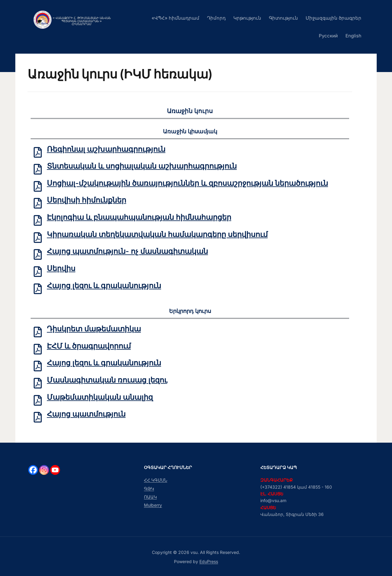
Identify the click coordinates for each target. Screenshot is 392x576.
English (353, 36)
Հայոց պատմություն (86, 414)
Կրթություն (247, 18)
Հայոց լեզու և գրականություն (104, 286)
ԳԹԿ (149, 488)
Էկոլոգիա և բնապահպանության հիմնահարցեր (139, 217)
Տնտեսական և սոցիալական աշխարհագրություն (142, 166)
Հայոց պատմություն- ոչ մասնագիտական (127, 252)
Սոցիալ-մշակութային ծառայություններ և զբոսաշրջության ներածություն (187, 183)
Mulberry (153, 505)
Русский (328, 36)
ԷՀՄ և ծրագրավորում (89, 346)
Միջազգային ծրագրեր (334, 18)
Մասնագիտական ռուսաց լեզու (107, 380)
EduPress (209, 561)
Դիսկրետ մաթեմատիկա (94, 329)
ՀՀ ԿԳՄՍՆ (156, 480)
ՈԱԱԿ (150, 497)
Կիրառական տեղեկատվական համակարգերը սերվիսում (157, 234)
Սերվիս (61, 268)
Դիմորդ (216, 18)
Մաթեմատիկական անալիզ (100, 397)
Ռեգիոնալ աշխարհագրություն (106, 149)
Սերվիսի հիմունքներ (87, 200)
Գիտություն (283, 18)
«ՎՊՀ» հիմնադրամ (175, 18)
